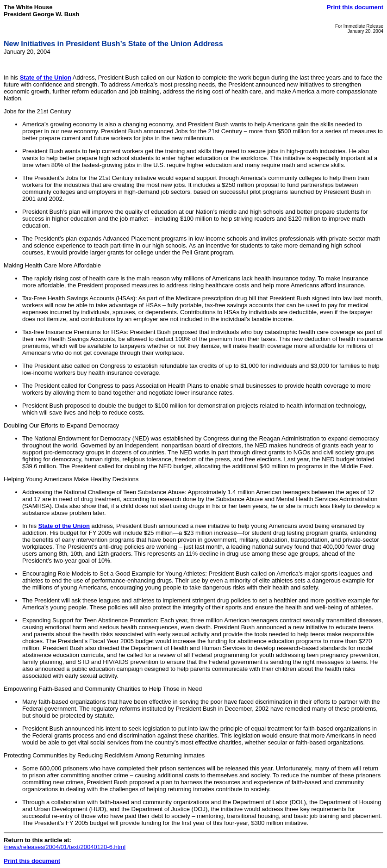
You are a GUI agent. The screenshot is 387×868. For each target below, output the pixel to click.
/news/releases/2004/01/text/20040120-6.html (65, 847)
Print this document (355, 7)
